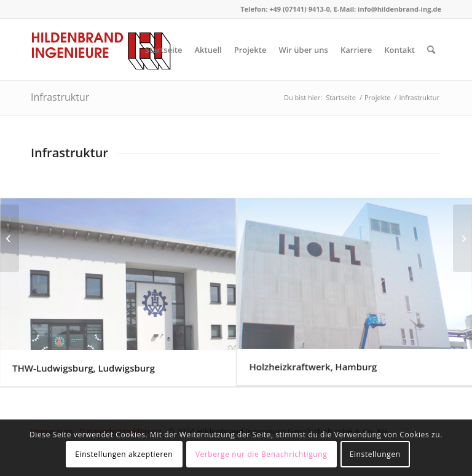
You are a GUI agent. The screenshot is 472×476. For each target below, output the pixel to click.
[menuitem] (164, 50)
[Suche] (431, 50)
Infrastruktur (60, 97)
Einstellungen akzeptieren (124, 454)
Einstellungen (375, 454)
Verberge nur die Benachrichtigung (262, 454)
